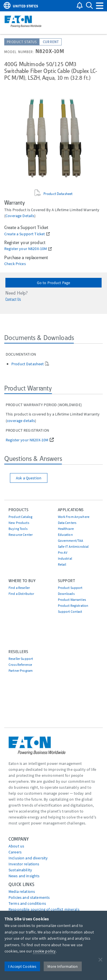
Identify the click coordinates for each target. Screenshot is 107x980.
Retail (62, 564)
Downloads (66, 594)
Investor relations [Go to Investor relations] (24, 864)
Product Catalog (20, 517)
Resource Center (21, 535)
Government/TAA (71, 541)
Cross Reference (20, 665)
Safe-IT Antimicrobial (73, 546)
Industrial (65, 558)
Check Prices (15, 264)
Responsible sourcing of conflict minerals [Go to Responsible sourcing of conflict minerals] (44, 909)
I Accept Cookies (22, 966)
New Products (19, 523)
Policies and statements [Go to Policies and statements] (29, 897)
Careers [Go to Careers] (15, 852)
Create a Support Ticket (25, 234)
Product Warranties (72, 600)
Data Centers (67, 523)
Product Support (70, 588)
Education (65, 535)
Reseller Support (21, 659)
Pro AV (63, 552)
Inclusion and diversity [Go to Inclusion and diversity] (28, 858)
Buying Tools (18, 529)
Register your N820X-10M (26, 249)
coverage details (20, 216)
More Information (63, 966)
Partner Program (21, 671)
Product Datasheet (58, 194)
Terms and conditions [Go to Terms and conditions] (27, 903)
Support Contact (70, 611)
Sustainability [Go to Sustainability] (20, 870)
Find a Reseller (19, 588)
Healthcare (66, 529)
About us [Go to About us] (16, 846)
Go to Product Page (54, 283)
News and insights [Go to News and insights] (24, 876)
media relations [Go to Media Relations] (22, 891)
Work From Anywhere (74, 517)
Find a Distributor (21, 594)
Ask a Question (29, 478)
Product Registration (73, 606)
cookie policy (44, 951)
